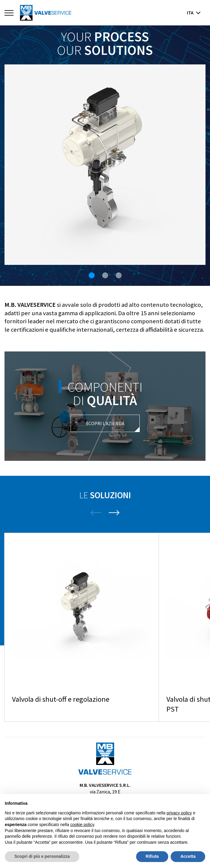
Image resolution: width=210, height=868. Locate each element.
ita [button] (194, 13)
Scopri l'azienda (105, 423)
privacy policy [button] (179, 813)
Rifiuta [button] (152, 856)
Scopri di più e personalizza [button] (42, 856)
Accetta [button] (188, 856)
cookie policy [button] (82, 825)
